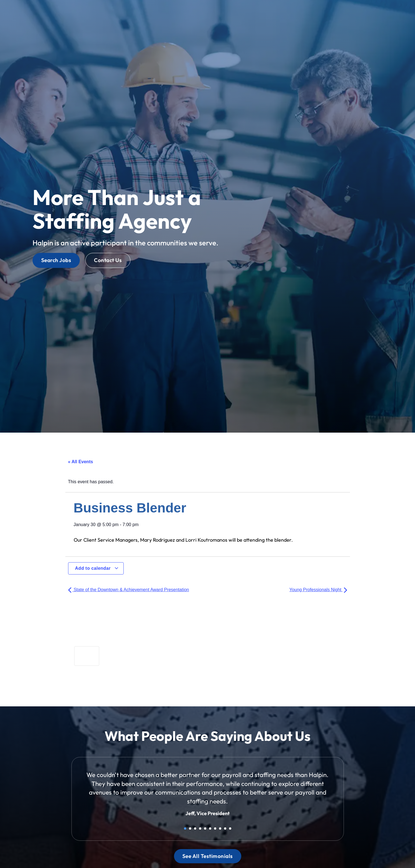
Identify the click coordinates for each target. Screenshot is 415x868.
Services (246, 13)
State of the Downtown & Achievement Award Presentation (129, 590)
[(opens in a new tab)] (306, 24)
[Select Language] (376, 12)
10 (230, 828)
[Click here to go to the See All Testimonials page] (208, 856)
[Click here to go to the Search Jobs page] (56, 260)
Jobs (217, 13)
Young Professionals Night (318, 590)
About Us (280, 13)
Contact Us (333, 13)
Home (195, 14)
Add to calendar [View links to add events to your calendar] (97, 568)
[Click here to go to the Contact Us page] (108, 260)
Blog (305, 14)
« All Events (81, 462)
